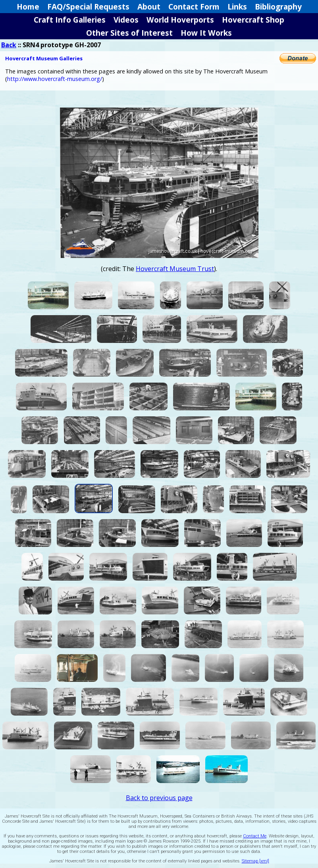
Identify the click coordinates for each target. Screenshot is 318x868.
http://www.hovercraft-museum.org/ (55, 79)
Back (9, 45)
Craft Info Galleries (70, 20)
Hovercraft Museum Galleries (44, 58)
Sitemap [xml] (255, 861)
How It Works (206, 33)
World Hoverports (180, 20)
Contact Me (255, 836)
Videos (126, 20)
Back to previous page (159, 798)
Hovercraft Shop (253, 20)
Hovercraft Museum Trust (175, 269)
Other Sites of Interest (129, 33)
